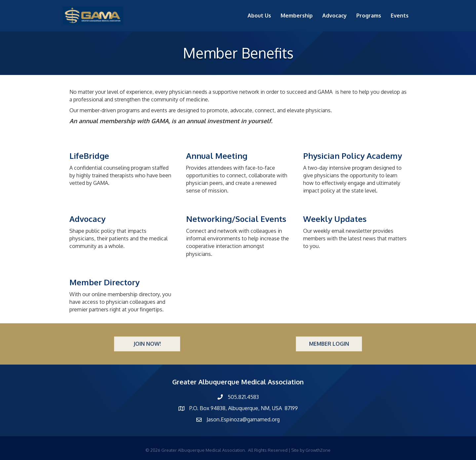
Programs (369, 16)
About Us (259, 16)
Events (400, 16)
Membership (297, 16)
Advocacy (335, 16)
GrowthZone (318, 450)
